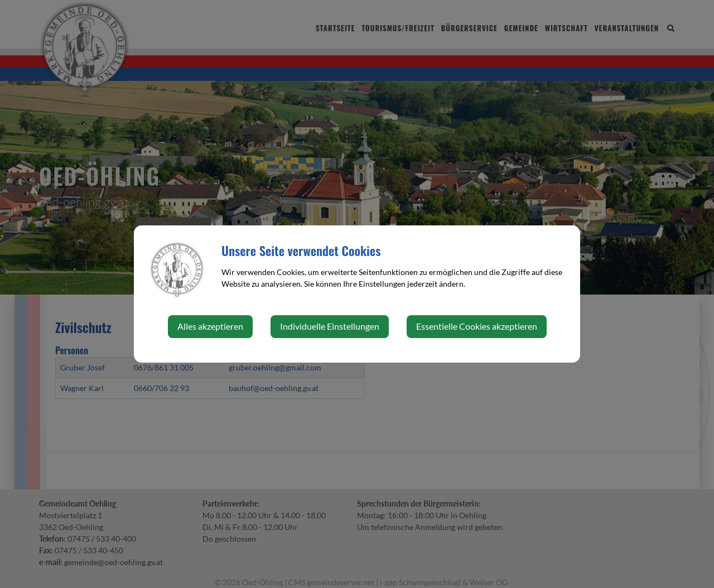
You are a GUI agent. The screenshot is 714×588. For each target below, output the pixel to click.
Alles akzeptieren (210, 326)
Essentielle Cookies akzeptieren (477, 326)
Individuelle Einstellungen (330, 326)
